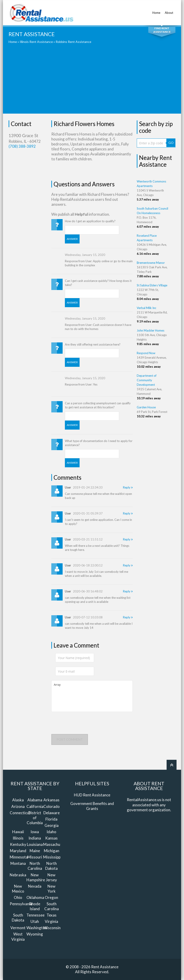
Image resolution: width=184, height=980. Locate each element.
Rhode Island (35, 906)
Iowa (35, 832)
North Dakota (51, 866)
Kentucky (18, 844)
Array (92, 696)
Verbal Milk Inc (146, 308)
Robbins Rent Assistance (73, 42)
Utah (35, 921)
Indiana (35, 838)
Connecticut (20, 813)
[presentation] (86, 725)
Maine (35, 851)
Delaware (52, 813)
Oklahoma (35, 897)
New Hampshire (36, 877)
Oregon (51, 897)
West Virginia (18, 937)
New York (52, 889)
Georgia (52, 825)
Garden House (146, 407)
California (35, 806)
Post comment (70, 739)
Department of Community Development (147, 380)
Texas (52, 915)
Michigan (52, 851)
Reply (128, 487)
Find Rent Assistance (162, 30)
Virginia (51, 921)
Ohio (18, 897)
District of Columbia (35, 818)
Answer (72, 239)
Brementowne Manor (151, 263)
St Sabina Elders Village (152, 285)
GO (171, 143)
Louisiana (35, 844)
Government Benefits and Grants (92, 806)
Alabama (35, 800)
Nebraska (18, 875)
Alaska (18, 800)
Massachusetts (56, 844)
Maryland (18, 851)
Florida (51, 819)
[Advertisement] (92, 82)
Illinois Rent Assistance (36, 42)
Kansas (51, 838)
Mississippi (52, 857)
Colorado (52, 806)
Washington (37, 928)
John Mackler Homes (151, 330)
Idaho (51, 832)
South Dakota (18, 918)
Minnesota (19, 857)
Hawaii (18, 832)
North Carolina (35, 866)
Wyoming (35, 934)
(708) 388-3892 (22, 146)
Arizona (18, 806)
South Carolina (52, 906)
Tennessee (35, 915)
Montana (18, 863)
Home (156, 10)
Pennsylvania (21, 904)
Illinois (18, 838)
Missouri (35, 857)
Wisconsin (52, 928)
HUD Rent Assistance (92, 795)
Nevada (35, 886)
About (169, 10)
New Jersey (51, 877)
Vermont (18, 928)
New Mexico (18, 889)
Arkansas (51, 800)
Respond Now (146, 353)
